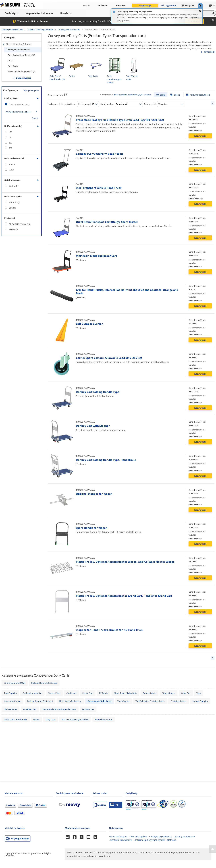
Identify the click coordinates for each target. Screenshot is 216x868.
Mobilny (100, 805)
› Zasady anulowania (184, 836)
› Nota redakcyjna (118, 836)
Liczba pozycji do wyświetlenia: (62, 104)
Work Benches (30, 709)
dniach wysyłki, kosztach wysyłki (128, 95)
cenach (148, 95)
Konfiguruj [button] (200, 136)
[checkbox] (22, 104)
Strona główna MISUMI (12, 30)
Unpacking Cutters (12, 701)
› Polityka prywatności (160, 836)
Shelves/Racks (10, 709)
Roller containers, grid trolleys (21, 72)
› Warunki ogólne (138, 836)
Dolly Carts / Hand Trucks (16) (21, 55)
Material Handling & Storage (40, 30)
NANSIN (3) (13, 229)
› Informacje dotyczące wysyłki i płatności (155, 840)
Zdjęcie (177, 95)
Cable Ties (186, 693)
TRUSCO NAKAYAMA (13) (20, 224)
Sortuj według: (107, 104)
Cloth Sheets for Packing (70, 701)
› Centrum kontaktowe (120, 840)
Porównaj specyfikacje (200, 95)
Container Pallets (178, 701)
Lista (162, 95)
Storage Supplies (200, 701)
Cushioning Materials (32, 693)
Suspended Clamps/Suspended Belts (59, 709)
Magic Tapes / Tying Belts (125, 693)
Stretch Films (54, 693)
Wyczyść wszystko (31, 90)
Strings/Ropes (169, 693)
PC (114, 805)
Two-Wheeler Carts (104, 719)
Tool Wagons (123, 701)
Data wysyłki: (150, 104)
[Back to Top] (213, 849)
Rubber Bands (150, 693)
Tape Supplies (10, 693)
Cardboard (71, 693)
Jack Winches (88, 709)
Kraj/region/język (20, 838)
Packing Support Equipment (40, 701)
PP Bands (104, 693)
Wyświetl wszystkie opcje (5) (18, 112)
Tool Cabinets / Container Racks (150, 701)
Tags (198, 693)
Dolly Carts (13, 66)
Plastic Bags (88, 693)
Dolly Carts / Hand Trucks (16, 719)
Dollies (11, 61)
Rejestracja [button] (145, 5)
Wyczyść (35, 118)
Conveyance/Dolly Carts (69, 30)
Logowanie (169, 5)
